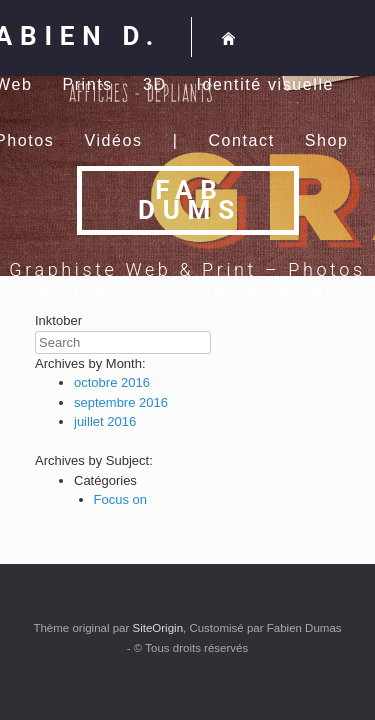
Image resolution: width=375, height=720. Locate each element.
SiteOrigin (158, 628)
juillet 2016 (105, 421)
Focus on (120, 499)
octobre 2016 (112, 382)
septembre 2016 (121, 402)
